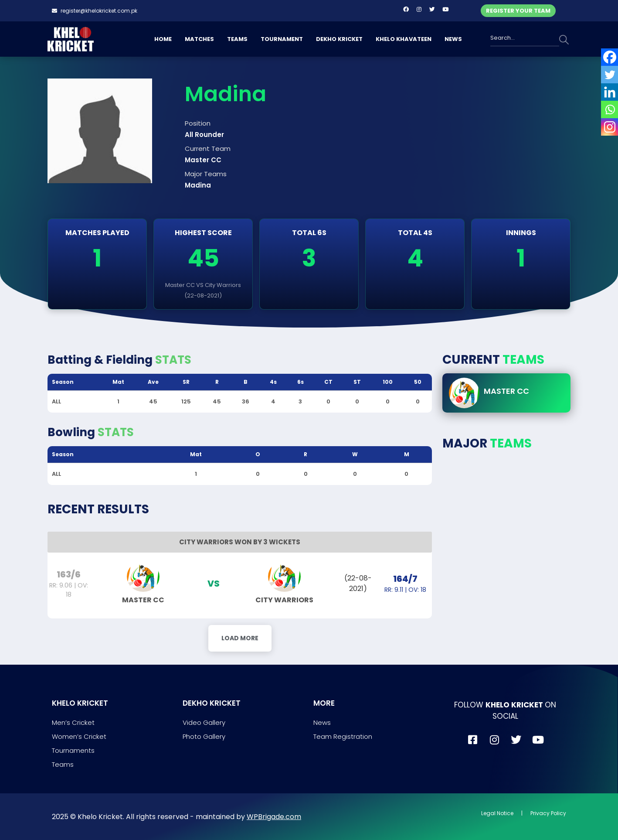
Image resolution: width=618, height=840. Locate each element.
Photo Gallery (204, 736)
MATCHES (199, 39)
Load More (240, 638)
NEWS (453, 39)
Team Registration (343, 736)
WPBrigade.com (274, 817)
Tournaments (73, 750)
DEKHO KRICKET (339, 39)
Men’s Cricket (73, 722)
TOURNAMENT (282, 39)
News (322, 722)
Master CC (506, 391)
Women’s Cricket (79, 736)
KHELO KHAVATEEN (404, 39)
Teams (63, 764)
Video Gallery (204, 722)
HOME (163, 39)
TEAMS (237, 39)
